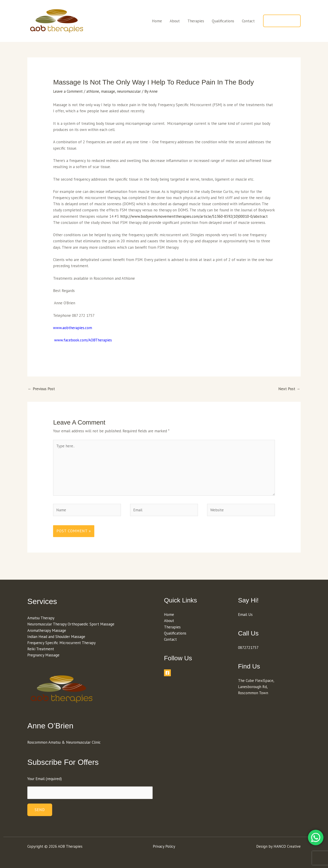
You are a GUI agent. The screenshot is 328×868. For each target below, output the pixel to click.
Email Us (245, 615)
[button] (282, 21)
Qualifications (223, 21)
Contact (248, 21)
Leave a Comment (68, 91)
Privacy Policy (164, 846)
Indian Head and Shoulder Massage (56, 637)
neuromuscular (129, 91)
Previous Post (41, 389)
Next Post (289, 389)
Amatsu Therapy (41, 618)
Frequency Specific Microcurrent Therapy (61, 643)
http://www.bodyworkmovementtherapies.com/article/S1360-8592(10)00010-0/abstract (194, 216)
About (175, 21)
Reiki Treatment (41, 649)
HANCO (280, 846)
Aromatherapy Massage (47, 630)
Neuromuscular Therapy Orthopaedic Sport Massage (71, 624)
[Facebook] (167, 673)
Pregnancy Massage (43, 655)
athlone (93, 91)
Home (157, 21)
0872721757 (248, 648)
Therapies (196, 21)
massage (108, 91)
